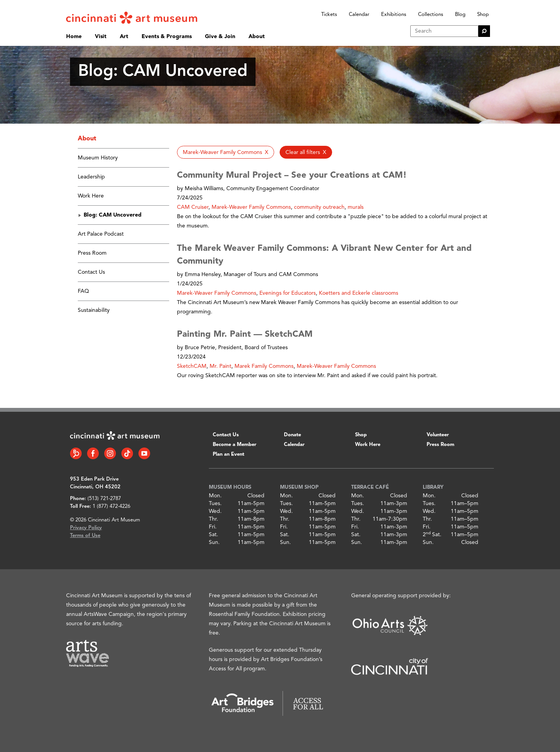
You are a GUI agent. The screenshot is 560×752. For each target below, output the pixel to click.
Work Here (91, 196)
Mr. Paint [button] (220, 366)
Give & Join (220, 37)
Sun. (214, 542)
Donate (292, 435)
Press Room (92, 253)
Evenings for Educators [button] (288, 293)
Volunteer (438, 435)
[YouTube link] (144, 453)
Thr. (213, 519)
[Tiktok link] (127, 453)
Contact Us (91, 272)
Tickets (329, 15)
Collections (431, 15)
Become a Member (234, 445)
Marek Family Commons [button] (264, 366)
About (257, 37)
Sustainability (94, 310)
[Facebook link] (93, 453)
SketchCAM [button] (192, 366)
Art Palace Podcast (101, 234)
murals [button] (356, 207)
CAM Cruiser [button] (193, 207)
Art (124, 37)
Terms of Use (85, 536)
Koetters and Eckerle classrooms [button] (359, 293)
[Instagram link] (110, 453)
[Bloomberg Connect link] (76, 453)
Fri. (213, 527)
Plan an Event (228, 454)
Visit (101, 37)
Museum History (98, 158)
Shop (483, 15)
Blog (460, 15)
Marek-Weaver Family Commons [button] (251, 207)
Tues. (215, 504)
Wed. (215, 511)
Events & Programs (167, 37)
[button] (226, 152)
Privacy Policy (86, 528)
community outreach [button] (319, 207)
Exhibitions (394, 15)
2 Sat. (432, 535)
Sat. (213, 535)
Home (74, 37)
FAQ (83, 291)
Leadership (91, 177)
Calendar (359, 15)
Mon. (215, 496)
